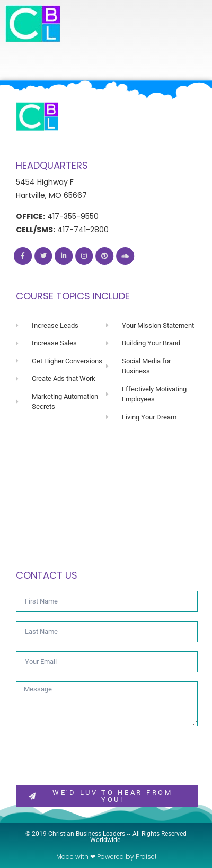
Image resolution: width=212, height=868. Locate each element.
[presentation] (96, 756)
